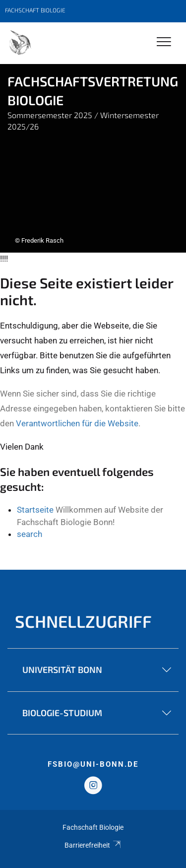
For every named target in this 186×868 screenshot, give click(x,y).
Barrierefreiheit (93, 845)
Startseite (35, 510)
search (30, 534)
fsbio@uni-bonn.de (93, 764)
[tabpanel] (93, 158)
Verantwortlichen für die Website (77, 423)
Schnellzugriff (83, 621)
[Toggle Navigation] (164, 42)
